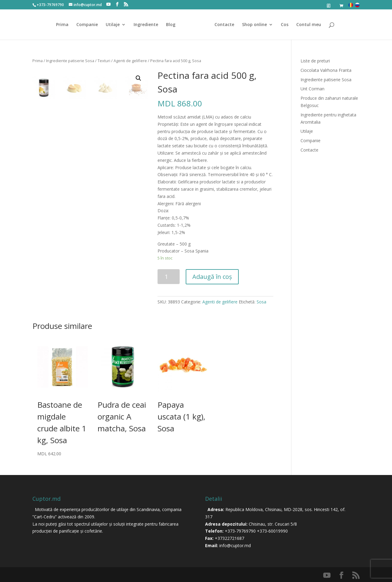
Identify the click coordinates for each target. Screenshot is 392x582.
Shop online (252, 25)
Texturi (104, 61)
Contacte (222, 25)
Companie (89, 25)
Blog (173, 25)
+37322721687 (229, 538)
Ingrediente (148, 25)
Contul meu (307, 25)
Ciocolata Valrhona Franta (326, 70)
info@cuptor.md (235, 545)
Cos (282, 25)
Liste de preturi (315, 61)
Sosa (261, 302)
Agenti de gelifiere (130, 61)
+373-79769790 (240, 531)
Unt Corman (312, 89)
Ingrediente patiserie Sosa (70, 61)
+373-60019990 (272, 531)
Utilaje (115, 25)
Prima (64, 25)
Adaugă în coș (212, 277)
